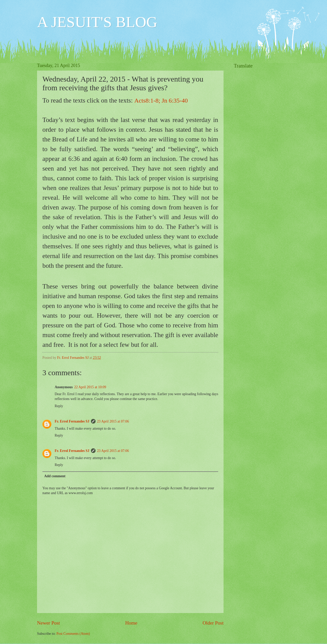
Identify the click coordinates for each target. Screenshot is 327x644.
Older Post (213, 623)
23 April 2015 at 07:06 (113, 421)
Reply (59, 406)
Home (131, 623)
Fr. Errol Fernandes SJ (72, 421)
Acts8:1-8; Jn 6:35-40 (161, 101)
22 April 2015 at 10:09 (90, 387)
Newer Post (49, 623)
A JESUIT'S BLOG (97, 22)
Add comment (55, 476)
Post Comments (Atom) (73, 634)
